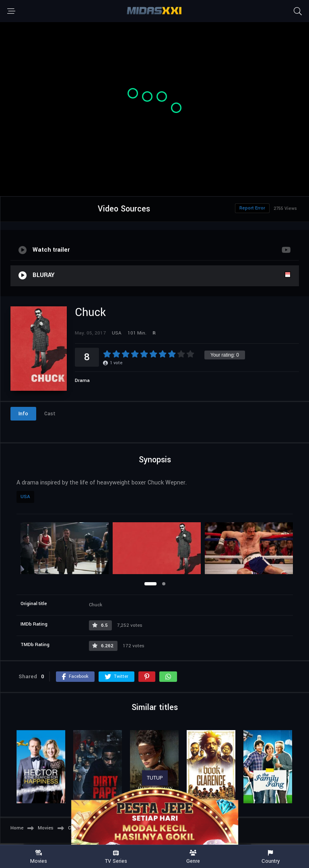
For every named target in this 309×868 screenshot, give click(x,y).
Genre (193, 857)
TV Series (116, 857)
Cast (50, 414)
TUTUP (155, 778)
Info (23, 414)
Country (270, 857)
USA (25, 497)
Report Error (252, 208)
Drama (82, 381)
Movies (39, 857)
